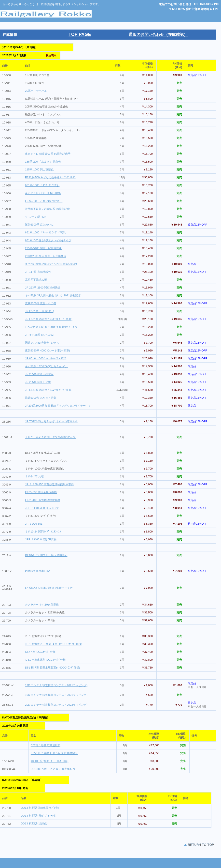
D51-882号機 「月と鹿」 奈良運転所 (53, 769)
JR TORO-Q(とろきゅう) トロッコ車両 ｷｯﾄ (51, 421)
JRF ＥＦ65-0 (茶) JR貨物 (41, 539)
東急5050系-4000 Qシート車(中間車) (48, 350)
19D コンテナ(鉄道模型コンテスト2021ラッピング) (56, 685)
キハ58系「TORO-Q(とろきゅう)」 (46, 366)
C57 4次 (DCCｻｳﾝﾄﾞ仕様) (41, 652)
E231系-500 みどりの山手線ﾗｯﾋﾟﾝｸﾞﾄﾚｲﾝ (50, 177)
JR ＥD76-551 (34, 524)
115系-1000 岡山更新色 (39, 169)
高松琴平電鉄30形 (36, 280)
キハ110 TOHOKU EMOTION (43, 193)
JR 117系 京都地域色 (38, 272)
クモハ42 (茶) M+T (36, 217)
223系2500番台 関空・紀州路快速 (46, 256)
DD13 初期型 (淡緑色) (34, 823)
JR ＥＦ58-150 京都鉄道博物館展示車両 (49, 484)
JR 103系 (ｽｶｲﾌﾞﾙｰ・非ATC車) (50, 761)
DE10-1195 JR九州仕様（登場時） (46, 555)
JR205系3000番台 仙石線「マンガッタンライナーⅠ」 (58, 406)
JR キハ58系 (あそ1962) (40, 335)
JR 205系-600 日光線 (38, 382)
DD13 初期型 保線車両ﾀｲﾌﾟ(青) (40, 808)
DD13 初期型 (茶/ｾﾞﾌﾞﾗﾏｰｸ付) (39, 816)
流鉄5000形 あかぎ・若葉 (41, 398)
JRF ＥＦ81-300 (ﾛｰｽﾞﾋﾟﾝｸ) (42, 508)
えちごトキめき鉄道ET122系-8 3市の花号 (50, 437)
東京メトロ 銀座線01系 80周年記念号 (48, 154)
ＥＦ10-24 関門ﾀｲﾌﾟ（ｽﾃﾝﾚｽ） (44, 532)
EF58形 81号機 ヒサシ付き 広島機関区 (54, 753)
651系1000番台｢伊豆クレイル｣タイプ (48, 240)
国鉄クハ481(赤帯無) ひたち (42, 343)
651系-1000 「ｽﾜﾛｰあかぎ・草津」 (46, 232)
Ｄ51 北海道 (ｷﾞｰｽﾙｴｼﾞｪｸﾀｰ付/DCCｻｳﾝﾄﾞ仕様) (54, 644)
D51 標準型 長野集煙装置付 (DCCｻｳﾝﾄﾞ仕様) (53, 668)
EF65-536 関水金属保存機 (41, 492)
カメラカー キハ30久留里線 (42, 605)
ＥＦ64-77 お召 (34, 476)
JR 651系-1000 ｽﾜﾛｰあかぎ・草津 (46, 358)
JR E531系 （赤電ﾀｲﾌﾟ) (40, 311)
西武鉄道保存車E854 (38, 571)
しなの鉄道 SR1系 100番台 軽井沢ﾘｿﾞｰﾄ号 (51, 327)
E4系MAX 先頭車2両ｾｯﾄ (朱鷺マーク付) (49, 588)
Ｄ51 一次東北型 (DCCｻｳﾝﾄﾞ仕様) (46, 660)
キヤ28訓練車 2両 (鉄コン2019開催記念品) (51, 264)
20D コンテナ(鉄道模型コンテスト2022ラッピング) (56, 705)
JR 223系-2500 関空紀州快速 (43, 288)
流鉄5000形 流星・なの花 (41, 303)
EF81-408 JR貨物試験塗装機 (43, 500)
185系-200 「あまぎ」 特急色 (43, 162)
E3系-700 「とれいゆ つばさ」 (44, 201)
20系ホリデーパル (36, 91)
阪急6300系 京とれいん (39, 225)
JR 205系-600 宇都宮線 (39, 374)
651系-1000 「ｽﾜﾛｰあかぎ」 (42, 185)
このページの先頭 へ (184, 845)
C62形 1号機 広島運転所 (46, 745)
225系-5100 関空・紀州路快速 (43, 248)
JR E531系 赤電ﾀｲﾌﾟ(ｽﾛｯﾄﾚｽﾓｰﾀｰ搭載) (49, 319)
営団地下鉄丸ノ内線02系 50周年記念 (48, 209)
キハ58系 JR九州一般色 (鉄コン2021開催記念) (53, 295)
